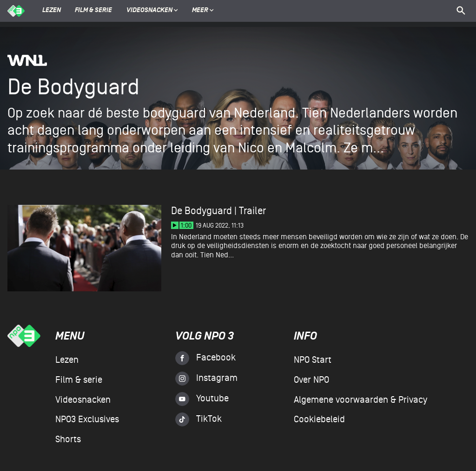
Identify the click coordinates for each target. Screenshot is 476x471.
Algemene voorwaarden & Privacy (360, 400)
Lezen (52, 11)
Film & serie (93, 11)
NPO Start (313, 360)
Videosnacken (149, 11)
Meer (203, 11)
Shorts (68, 439)
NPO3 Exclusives (87, 419)
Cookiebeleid (319, 419)
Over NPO (311, 380)
